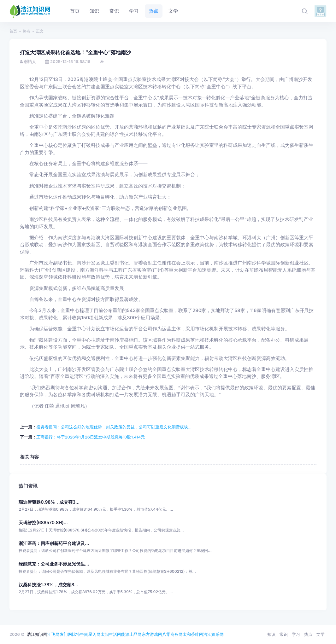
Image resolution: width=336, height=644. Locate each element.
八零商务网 (172, 634)
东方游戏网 (152, 634)
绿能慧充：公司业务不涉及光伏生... (54, 564)
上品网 (136, 634)
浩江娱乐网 (213, 634)
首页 (13, 31)
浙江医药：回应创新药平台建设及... (54, 543)
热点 (27, 31)
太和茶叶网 (193, 634)
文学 (321, 634)
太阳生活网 (111, 634)
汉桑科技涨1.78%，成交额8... (48, 585)
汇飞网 (53, 634)
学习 (296, 634)
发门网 (66, 634)
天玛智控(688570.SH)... (43, 522)
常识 (284, 634)
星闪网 (94, 634)
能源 (125, 634)
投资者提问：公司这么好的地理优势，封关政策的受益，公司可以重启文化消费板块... (114, 427)
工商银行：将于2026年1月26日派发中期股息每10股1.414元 (91, 437)
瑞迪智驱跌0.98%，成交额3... (49, 502)
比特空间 (80, 634)
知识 (271, 634)
